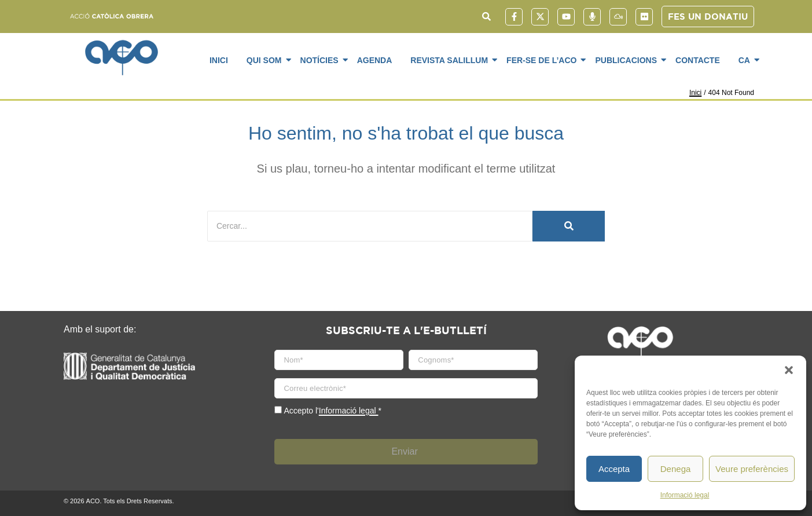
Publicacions (628, 60)
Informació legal (685, 495)
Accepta (614, 469)
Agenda (375, 60)
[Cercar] (370, 226)
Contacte (698, 60)
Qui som (266, 60)
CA (746, 60)
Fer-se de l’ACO (543, 60)
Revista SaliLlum (451, 60)
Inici (219, 60)
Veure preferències (752, 469)
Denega (676, 469)
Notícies (322, 60)
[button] (789, 370)
